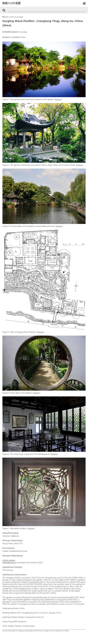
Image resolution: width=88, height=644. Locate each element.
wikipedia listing (9, 563)
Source (58, 99)
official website (9, 560)
